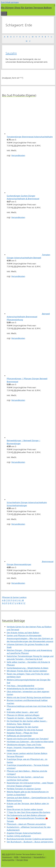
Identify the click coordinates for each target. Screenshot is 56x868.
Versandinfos (39, 857)
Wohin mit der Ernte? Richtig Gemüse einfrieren (29, 697)
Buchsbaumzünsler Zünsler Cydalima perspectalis (30, 839)
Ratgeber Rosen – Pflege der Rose (22, 733)
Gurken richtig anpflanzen (19, 836)
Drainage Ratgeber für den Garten (23, 727)
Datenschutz (26, 857)
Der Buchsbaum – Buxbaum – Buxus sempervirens (30, 842)
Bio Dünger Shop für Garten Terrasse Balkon (26, 8)
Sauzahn (11, 53)
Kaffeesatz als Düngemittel (19, 736)
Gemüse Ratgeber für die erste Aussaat (25, 730)
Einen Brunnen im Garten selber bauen (25, 809)
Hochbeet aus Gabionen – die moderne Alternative (30, 742)
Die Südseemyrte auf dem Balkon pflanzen (26, 815)
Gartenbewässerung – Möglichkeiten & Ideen (28, 668)
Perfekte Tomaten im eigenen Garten (24, 789)
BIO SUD (6, 854)
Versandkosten (18, 155)
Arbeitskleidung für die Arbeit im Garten (25, 688)
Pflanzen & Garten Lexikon (14, 597)
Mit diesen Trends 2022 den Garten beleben (27, 671)
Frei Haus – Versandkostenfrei (20, 686)
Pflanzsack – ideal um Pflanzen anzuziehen (26, 824)
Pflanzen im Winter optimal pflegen (23, 715)
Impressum (7, 857)
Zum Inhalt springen (10, 2)
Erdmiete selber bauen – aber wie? (23, 712)
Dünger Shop (22, 860)
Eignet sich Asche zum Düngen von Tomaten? (28, 739)
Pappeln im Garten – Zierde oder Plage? (25, 718)
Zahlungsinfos (8, 860)
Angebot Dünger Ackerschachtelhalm (24, 833)
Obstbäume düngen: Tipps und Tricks (24, 745)
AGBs (16, 857)
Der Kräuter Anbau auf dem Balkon (23, 633)
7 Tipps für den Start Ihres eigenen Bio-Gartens (28, 812)
